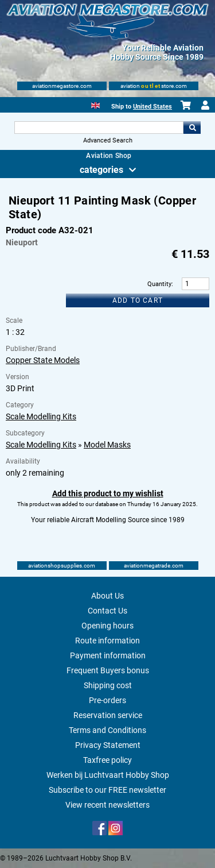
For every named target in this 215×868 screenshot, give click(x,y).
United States (153, 107)
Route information (107, 641)
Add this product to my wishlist (108, 493)
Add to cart (138, 300)
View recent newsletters (107, 805)
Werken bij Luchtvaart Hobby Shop (108, 775)
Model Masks (107, 445)
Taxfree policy (107, 760)
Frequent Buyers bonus (108, 670)
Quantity (159, 284)
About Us (107, 596)
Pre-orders (107, 700)
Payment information (108, 655)
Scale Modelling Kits (41, 416)
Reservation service (108, 715)
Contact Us (107, 611)
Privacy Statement (108, 745)
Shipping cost (108, 685)
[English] (95, 104)
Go (192, 128)
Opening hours (107, 626)
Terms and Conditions (107, 730)
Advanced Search (108, 140)
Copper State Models (43, 360)
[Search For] (99, 128)
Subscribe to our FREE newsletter (107, 790)
